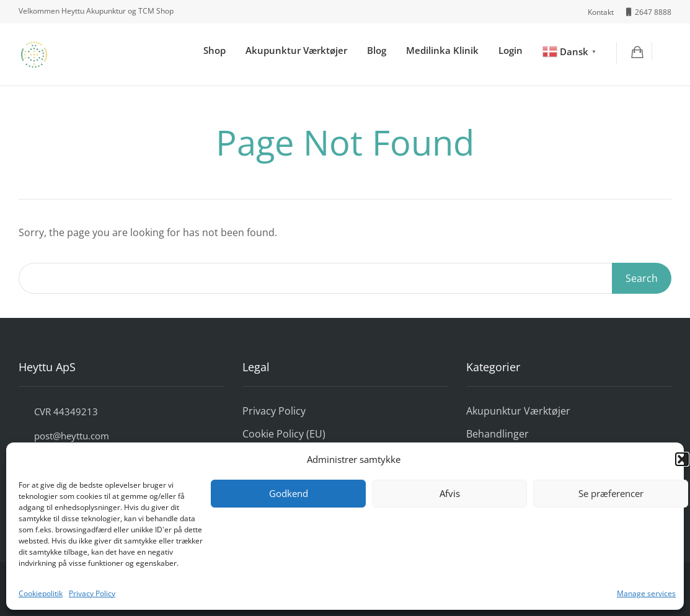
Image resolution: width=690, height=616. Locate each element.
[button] (682, 459)
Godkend (289, 493)
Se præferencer (611, 493)
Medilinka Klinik (442, 50)
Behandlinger (498, 434)
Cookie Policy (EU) (284, 434)
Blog (377, 50)
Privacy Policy (92, 593)
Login (511, 50)
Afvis (450, 493)
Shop (215, 50)
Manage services (646, 593)
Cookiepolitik (41, 593)
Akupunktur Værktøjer (296, 50)
